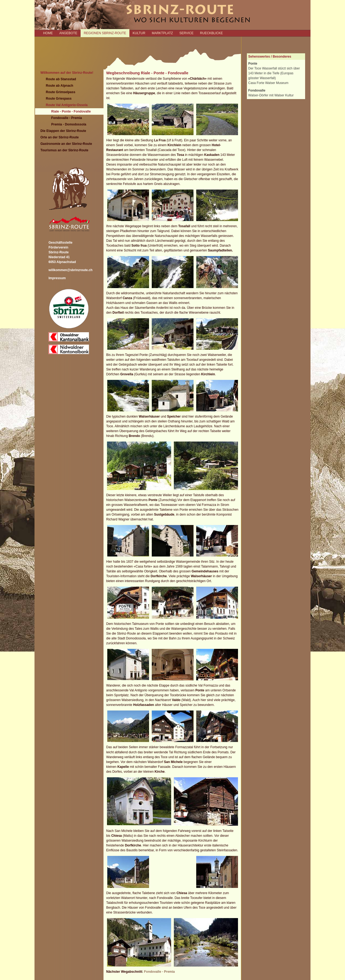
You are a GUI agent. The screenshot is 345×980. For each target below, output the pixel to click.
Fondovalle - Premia (67, 118)
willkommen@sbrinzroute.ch (70, 270)
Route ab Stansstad (61, 79)
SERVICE (187, 33)
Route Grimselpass (61, 92)
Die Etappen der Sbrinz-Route (63, 131)
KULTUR (139, 33)
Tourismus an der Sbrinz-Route (64, 150)
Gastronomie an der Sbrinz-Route (66, 144)
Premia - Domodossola (69, 124)
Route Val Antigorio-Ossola (67, 105)
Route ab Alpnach (60, 86)
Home (48, 33)
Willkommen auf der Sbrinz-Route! (67, 73)
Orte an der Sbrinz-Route (60, 137)
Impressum (57, 278)
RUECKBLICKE (211, 33)
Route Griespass (59, 99)
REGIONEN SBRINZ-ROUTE (105, 33)
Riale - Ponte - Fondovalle (71, 111)
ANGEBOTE (68, 33)
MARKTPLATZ (162, 33)
